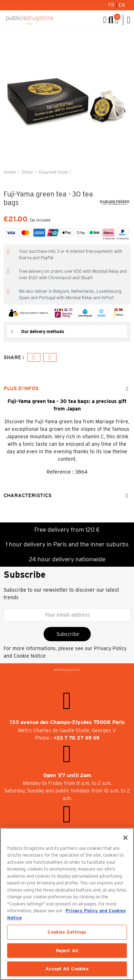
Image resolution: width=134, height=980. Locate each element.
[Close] (125, 838)
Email (50, 358)
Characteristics (28, 495)
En (122, 5)
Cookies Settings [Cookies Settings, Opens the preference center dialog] (67, 932)
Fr (112, 5)
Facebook (34, 358)
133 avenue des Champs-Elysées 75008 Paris (67, 722)
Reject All (67, 951)
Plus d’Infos (21, 388)
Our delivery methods (43, 331)
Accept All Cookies (67, 969)
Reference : (60, 472)
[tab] (67, 332)
